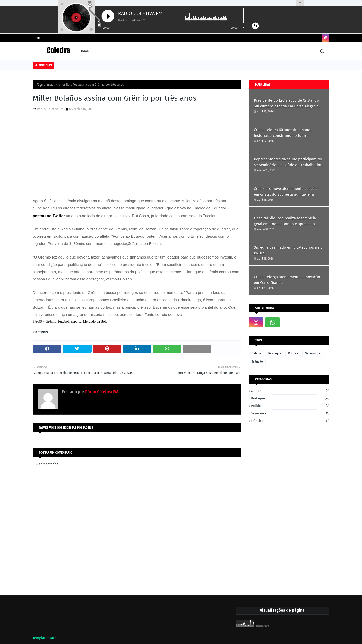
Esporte (76, 321)
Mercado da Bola (95, 321)
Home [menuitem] (84, 51)
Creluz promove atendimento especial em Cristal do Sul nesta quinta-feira (286, 191)
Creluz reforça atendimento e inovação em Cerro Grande (287, 280)
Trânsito (257, 362)
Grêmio (51, 321)
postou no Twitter (49, 216)
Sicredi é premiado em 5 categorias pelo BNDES (288, 250)
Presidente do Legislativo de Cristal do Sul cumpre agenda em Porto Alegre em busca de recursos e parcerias (288, 103)
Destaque (275, 353)
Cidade (256, 353)
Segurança (313, 353)
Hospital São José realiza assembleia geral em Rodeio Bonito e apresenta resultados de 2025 (285, 221)
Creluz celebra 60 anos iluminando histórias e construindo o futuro (283, 133)
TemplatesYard (44, 638)
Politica (293, 353)
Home (37, 38)
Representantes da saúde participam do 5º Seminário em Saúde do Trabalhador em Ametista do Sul (288, 162)
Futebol (63, 321)
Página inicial (46, 85)
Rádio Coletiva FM (50, 109)
